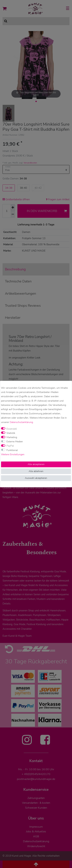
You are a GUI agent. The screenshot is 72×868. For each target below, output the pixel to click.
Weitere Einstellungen (13, 454)
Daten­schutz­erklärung (21, 422)
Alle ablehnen (36, 471)
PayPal (10, 446)
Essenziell (12, 429)
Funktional (12, 450)
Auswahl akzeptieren (36, 478)
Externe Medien (15, 442)
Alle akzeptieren (36, 464)
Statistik (11, 433)
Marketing (12, 437)
